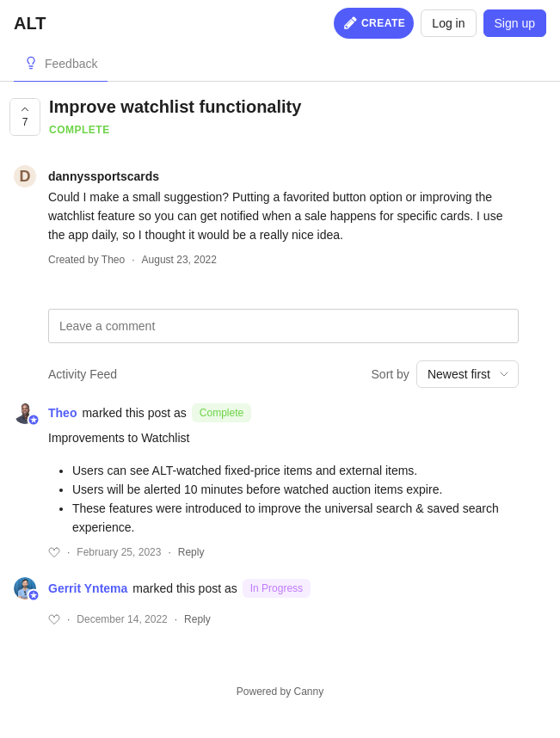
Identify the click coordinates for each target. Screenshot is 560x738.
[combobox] (468, 374)
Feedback (71, 64)
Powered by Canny (280, 692)
